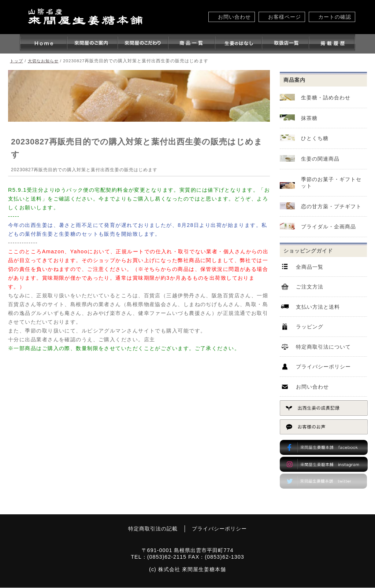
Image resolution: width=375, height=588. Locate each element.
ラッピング (310, 327)
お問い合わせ (234, 17)
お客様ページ (285, 17)
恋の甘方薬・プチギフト (331, 207)
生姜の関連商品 (320, 159)
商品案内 (294, 80)
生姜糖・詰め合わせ (326, 98)
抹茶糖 (309, 118)
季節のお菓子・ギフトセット (331, 183)
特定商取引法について (323, 348)
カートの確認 (335, 17)
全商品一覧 (310, 267)
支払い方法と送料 (318, 307)
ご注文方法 (310, 287)
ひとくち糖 (315, 139)
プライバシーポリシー (323, 368)
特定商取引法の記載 (153, 529)
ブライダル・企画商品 (328, 227)
